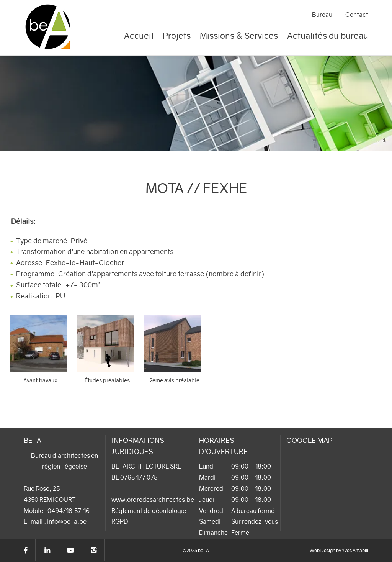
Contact (357, 15)
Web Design (323, 550)
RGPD (120, 521)
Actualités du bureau (328, 36)
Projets (177, 36)
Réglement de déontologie (149, 511)
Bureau (322, 15)
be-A (50, 28)
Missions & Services (239, 36)
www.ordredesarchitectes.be (153, 500)
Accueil (139, 36)
